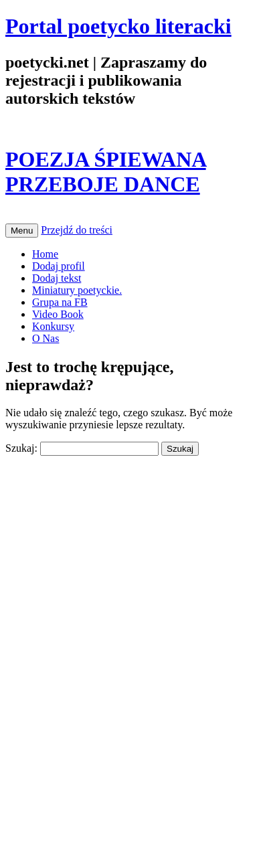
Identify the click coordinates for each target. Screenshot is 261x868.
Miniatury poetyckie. (77, 290)
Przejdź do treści (77, 230)
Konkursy (53, 326)
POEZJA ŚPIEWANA (106, 159)
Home (45, 254)
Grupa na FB (60, 302)
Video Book (58, 314)
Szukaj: (21, 448)
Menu (22, 231)
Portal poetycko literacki (118, 26)
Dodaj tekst (57, 278)
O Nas (46, 338)
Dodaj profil (59, 266)
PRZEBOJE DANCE (103, 184)
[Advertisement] (106, 556)
